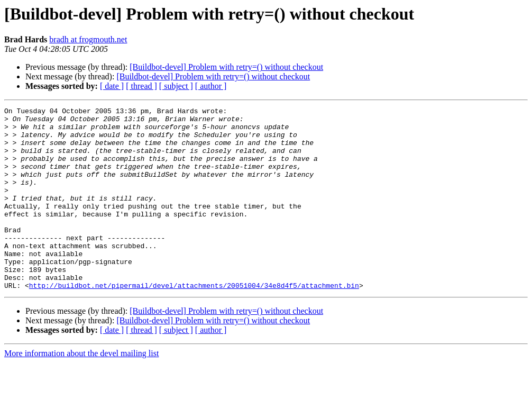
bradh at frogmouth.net (88, 39)
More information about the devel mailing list (81, 390)
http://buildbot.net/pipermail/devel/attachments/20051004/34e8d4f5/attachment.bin (194, 322)
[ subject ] (176, 86)
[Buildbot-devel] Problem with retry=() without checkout (226, 67)
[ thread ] (141, 86)
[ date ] (112, 86)
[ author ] (211, 86)
